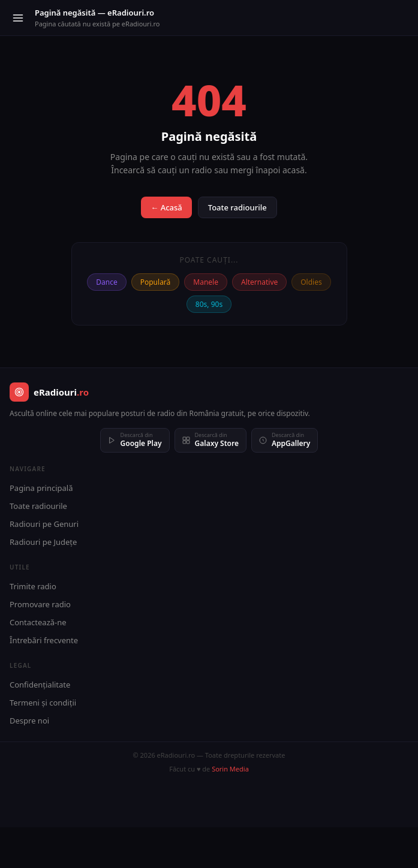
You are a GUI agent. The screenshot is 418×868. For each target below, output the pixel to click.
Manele (206, 282)
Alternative (259, 282)
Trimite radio (33, 586)
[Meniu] (18, 18)
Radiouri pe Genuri (44, 524)
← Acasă (166, 207)
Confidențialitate (40, 685)
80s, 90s (209, 304)
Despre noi (29, 721)
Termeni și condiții (43, 703)
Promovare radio (40, 604)
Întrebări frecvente (44, 640)
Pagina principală (41, 488)
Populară (156, 282)
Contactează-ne (38, 622)
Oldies (311, 282)
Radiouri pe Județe (43, 542)
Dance (106, 282)
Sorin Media (230, 769)
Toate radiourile (237, 207)
